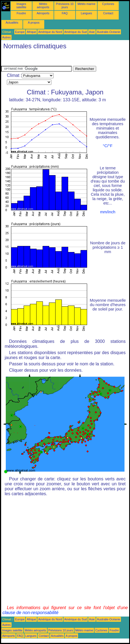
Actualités (12, 23)
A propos (34, 23)
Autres (6, 37)
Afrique (31, 32)
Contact (108, 13)
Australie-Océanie (109, 32)
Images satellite (21, 5)
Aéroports (43, 13)
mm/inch (108, 212)
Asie (92, 32)
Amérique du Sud (76, 32)
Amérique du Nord (50, 32)
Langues (86, 13)
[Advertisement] (45, 59)
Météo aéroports (43, 5)
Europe (20, 32)
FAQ (65, 13)
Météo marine (86, 4)
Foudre (21, 13)
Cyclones (108, 4)
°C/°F (108, 146)
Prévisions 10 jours (65, 5)
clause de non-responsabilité (31, 613)
